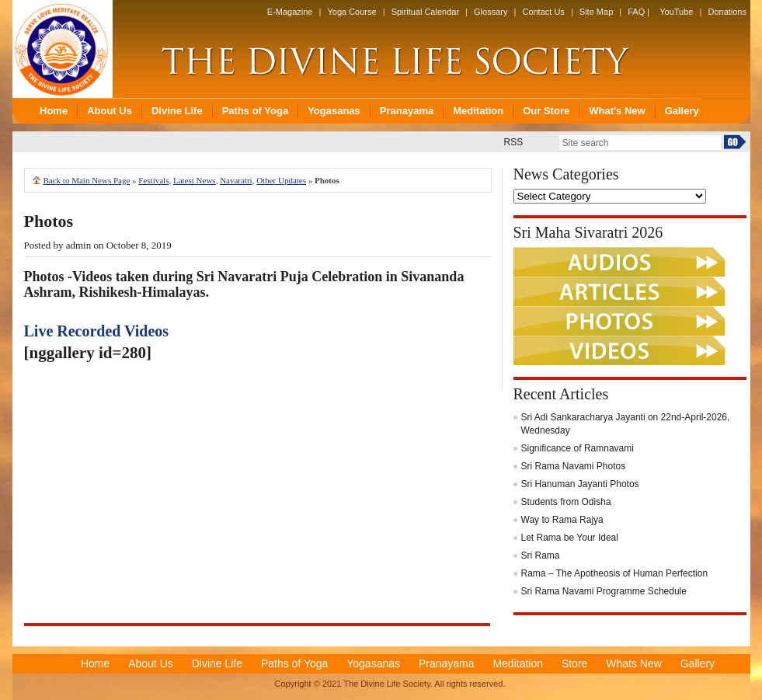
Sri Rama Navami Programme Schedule (604, 591)
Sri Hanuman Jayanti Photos (580, 484)
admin (79, 245)
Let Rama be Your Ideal (570, 538)
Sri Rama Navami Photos (574, 466)
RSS (514, 142)
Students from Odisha (566, 502)
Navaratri (236, 180)
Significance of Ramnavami (578, 448)
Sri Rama (541, 555)
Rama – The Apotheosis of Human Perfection (615, 573)
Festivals (153, 180)
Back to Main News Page (87, 180)
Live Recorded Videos (97, 331)
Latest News (195, 180)
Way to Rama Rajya (562, 520)
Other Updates (281, 180)
